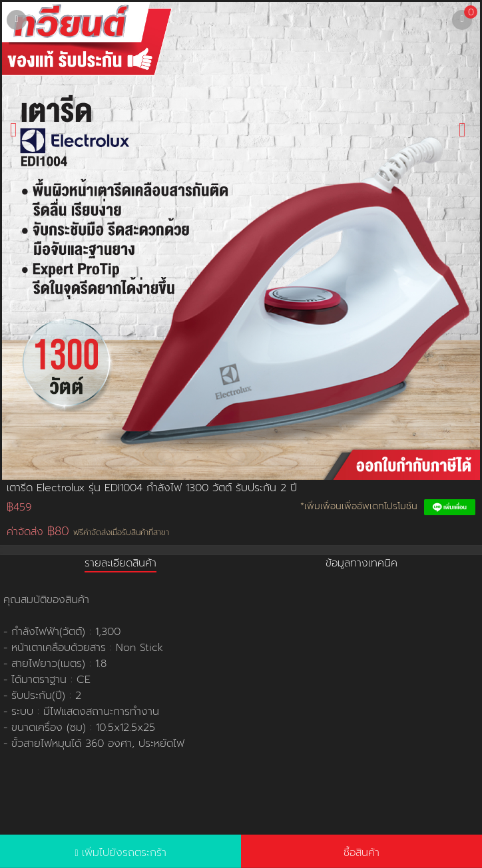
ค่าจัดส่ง (88, 532)
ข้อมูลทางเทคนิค (361, 563)
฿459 (19, 507)
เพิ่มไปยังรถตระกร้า (124, 853)
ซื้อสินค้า (361, 853)
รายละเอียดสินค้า (120, 563)
